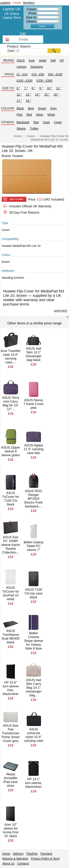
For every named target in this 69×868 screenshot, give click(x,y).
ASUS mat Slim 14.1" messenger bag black (34, 354)
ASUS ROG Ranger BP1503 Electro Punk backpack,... (34, 499)
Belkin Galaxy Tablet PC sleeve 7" (34, 546)
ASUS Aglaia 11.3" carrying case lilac (34, 449)
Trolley (34, 128)
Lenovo (21, 67)
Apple (43, 60)
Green (42, 108)
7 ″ (26, 88)
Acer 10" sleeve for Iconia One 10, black (11, 830)
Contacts (23, 863)
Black (20, 108)
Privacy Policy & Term (45, 859)
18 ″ (28, 101)
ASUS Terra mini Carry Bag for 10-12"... (11, 403)
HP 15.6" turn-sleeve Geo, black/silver (11, 688)
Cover (58, 122)
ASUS (21, 60)
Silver (40, 115)
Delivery (18, 854)
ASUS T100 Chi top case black (34, 593)
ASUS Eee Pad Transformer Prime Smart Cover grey (11, 733)
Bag (36, 122)
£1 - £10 (22, 74)
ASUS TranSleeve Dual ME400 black (11, 637)
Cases (17, 3)
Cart (23, 33)
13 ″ (28, 94)
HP (62, 60)
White (51, 115)
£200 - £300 (44, 81)
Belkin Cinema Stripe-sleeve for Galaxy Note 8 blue (34, 641)
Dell (53, 60)
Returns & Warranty (15, 859)
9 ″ (41, 88)
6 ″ (18, 88)
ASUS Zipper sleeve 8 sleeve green (11, 451)
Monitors (29, 3)
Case (46, 122)
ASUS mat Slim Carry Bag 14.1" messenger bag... (34, 688)
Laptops (5, 3)
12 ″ (19, 94)
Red (29, 115)
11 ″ (59, 88)
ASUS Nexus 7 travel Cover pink (34, 404)
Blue (31, 108)
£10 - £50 (38, 74)
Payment (46, 854)
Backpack (23, 122)
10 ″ (49, 88)
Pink (20, 115)
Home (6, 854)
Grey (53, 108)
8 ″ (33, 88)
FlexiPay (32, 854)
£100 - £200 (25, 81)
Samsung (37, 67)
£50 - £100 (55, 74)
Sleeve (21, 128)
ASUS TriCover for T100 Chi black (11, 499)
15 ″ (47, 94)
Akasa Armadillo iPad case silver (11, 780)
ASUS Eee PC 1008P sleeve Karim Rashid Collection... (11, 545)
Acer (32, 60)
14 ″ (38, 94)
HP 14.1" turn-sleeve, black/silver (34, 783)
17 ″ (19, 101)
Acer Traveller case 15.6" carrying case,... (11, 356)
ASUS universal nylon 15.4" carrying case (34, 735)
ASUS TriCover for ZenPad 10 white (11, 593)
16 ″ (56, 94)
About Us (8, 863)
